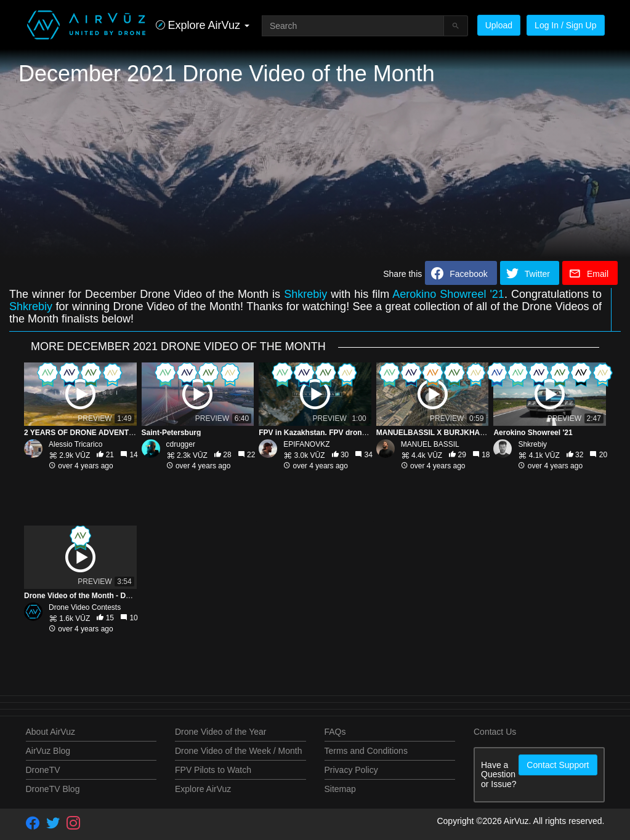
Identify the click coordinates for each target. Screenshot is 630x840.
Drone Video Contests (85, 607)
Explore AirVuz (203, 789)
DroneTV (43, 770)
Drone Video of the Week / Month (239, 751)
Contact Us (495, 732)
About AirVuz (50, 732)
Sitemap (340, 789)
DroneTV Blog (53, 789)
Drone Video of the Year (220, 732)
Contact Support (558, 765)
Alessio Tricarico (75, 444)
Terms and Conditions (366, 751)
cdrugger (181, 444)
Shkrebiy (305, 294)
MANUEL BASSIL (430, 444)
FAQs (335, 732)
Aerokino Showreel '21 (448, 294)
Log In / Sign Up (565, 25)
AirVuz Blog (48, 751)
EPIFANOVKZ (306, 444)
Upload (499, 25)
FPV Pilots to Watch (213, 770)
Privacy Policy (351, 770)
